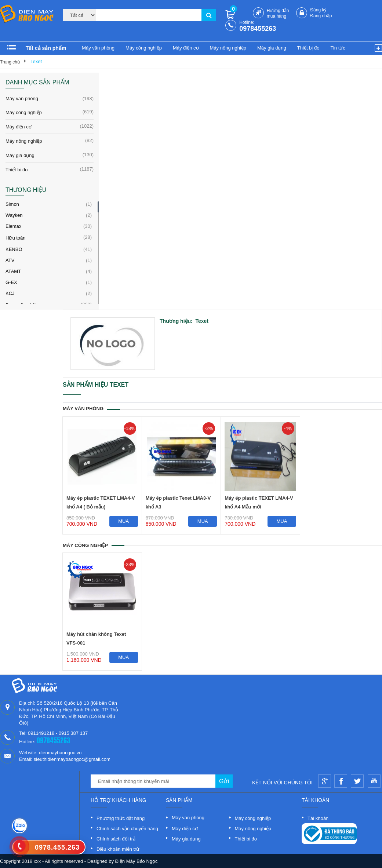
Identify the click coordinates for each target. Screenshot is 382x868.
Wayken (14, 215)
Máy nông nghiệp (228, 48)
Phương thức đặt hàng (121, 818)
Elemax (13, 226)
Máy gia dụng (272, 48)
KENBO (14, 249)
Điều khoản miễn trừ (118, 849)
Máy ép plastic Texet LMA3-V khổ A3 (178, 502)
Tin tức (338, 48)
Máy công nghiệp (144, 48)
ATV (10, 260)
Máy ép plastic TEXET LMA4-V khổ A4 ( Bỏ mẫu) (101, 502)
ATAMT (13, 271)
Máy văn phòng (98, 48)
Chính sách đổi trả (116, 839)
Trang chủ (10, 62)
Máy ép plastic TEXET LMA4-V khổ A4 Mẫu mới (259, 502)
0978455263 (258, 29)
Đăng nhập (321, 16)
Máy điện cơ (186, 48)
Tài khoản (318, 818)
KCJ (10, 293)
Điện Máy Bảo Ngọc (137, 861)
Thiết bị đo (308, 48)
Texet (36, 61)
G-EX (11, 282)
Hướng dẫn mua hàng (278, 13)
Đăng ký (318, 10)
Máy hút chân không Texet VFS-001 (96, 639)
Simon (12, 204)
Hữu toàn (16, 238)
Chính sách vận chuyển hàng (127, 829)
